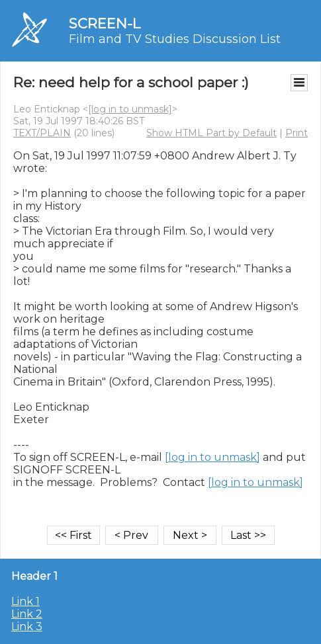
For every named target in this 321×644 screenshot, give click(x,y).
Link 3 (27, 626)
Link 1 (25, 601)
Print (297, 133)
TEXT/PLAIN (42, 133)
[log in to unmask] (130, 109)
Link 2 (27, 614)
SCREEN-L (105, 23)
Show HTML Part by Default (211, 133)
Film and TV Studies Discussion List (175, 39)
